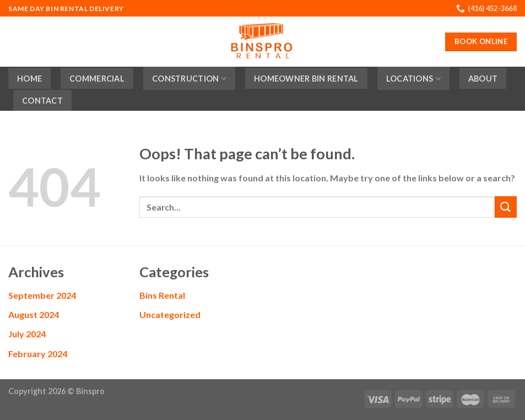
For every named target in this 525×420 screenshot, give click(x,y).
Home (29, 79)
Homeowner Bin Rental (306, 79)
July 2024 (27, 334)
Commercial (97, 79)
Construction (189, 79)
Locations (413, 79)
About (483, 79)
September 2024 (42, 295)
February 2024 (38, 354)
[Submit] (506, 207)
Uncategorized (170, 314)
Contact (42, 101)
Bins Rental (162, 295)
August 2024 (34, 314)
